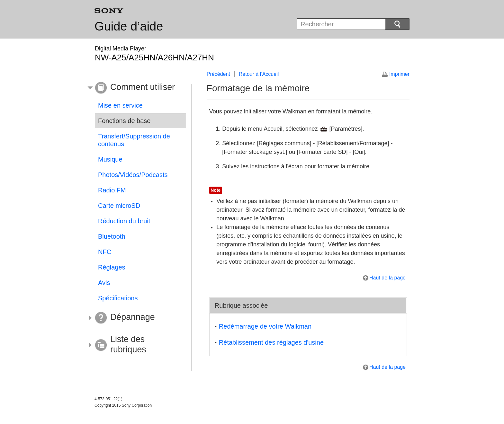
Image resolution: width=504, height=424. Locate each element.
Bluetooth (112, 236)
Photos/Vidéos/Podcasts (133, 175)
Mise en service (120, 105)
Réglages (112, 267)
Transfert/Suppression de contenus (134, 140)
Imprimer (399, 74)
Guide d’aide (129, 26)
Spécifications (118, 298)
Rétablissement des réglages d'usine (271, 342)
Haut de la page (387, 278)
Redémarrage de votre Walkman (265, 326)
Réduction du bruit (124, 221)
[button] (136, 88)
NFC (105, 252)
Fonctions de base (124, 121)
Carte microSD (119, 206)
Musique (110, 159)
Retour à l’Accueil (259, 74)
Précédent (218, 74)
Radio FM (112, 190)
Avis (104, 283)
